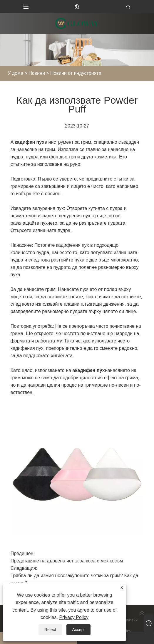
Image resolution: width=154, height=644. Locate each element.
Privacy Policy (74, 617)
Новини (37, 73)
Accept (79, 630)
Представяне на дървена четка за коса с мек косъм (67, 561)
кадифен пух (30, 142)
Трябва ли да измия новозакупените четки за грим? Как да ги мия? (75, 579)
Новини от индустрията (76, 73)
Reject (50, 630)
